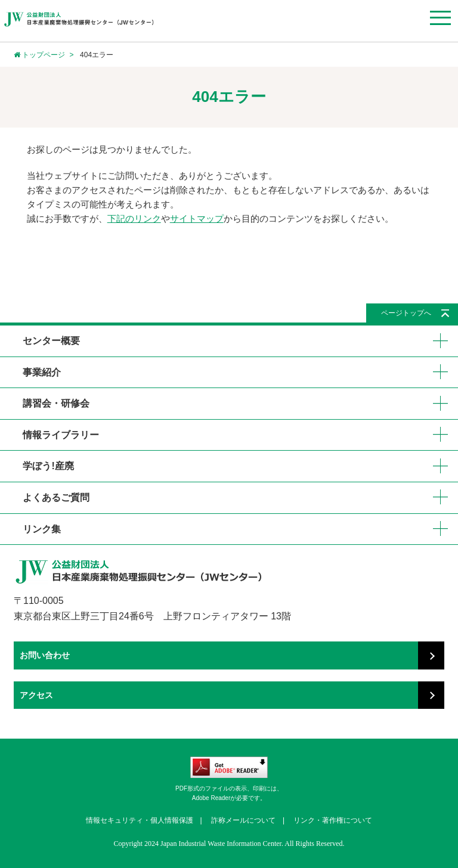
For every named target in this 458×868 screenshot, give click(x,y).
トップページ (39, 55)
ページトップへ (406, 313)
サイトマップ (197, 218)
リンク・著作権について (333, 820)
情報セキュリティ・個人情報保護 (140, 820)
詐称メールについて (243, 820)
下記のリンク (134, 218)
